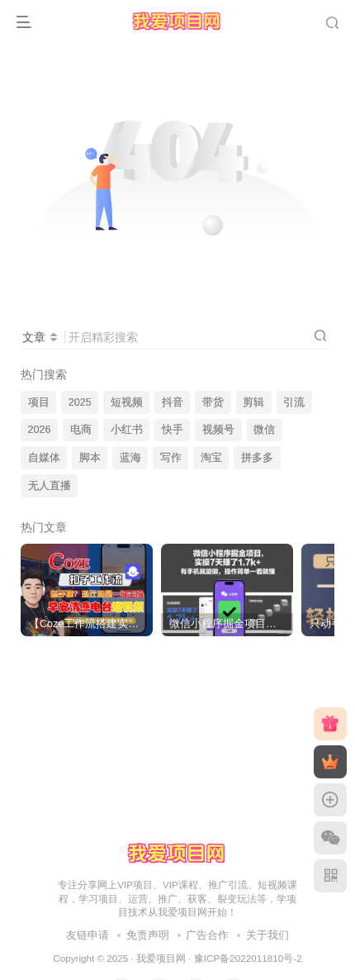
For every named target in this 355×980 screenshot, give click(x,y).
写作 (171, 458)
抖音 (173, 402)
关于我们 (267, 935)
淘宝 (211, 458)
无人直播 (50, 486)
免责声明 (148, 935)
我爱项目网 (161, 958)
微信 (264, 430)
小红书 (127, 430)
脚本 (90, 458)
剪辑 (253, 402)
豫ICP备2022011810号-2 (248, 958)
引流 (294, 402)
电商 (81, 430)
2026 (40, 430)
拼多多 (257, 458)
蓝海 (130, 458)
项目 (39, 402)
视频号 (218, 430)
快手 (173, 430)
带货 (213, 402)
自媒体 (44, 458)
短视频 (127, 402)
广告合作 (207, 935)
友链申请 (88, 935)
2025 (80, 402)
